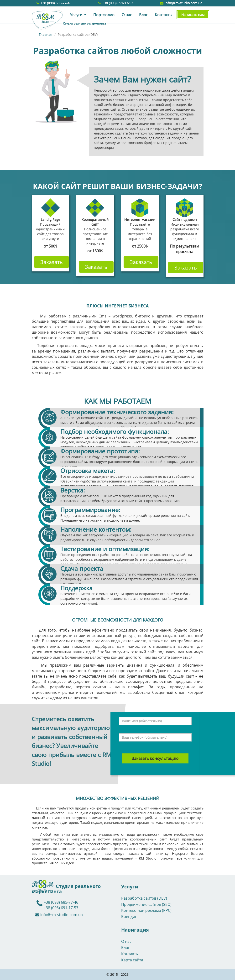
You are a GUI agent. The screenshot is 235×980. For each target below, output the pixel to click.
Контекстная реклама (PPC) (146, 910)
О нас (127, 15)
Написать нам (193, 15)
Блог (143, 15)
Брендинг (130, 917)
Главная (46, 34)
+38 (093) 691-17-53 (118, 3)
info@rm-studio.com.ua (181, 3)
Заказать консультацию (155, 758)
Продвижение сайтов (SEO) (146, 904)
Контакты (164, 15)
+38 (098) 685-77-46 (56, 3)
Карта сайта (132, 960)
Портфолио (104, 15)
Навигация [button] (135, 930)
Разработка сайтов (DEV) (144, 898)
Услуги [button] (77, 15)
